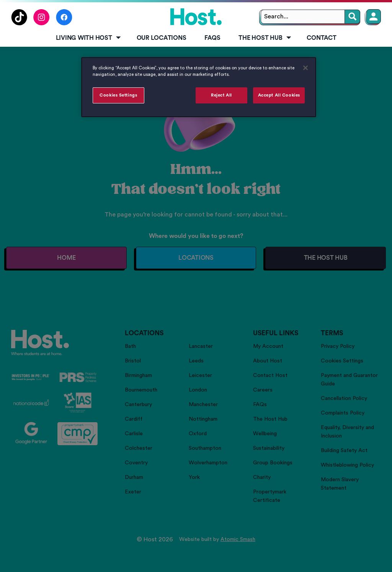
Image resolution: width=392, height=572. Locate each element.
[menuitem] (87, 38)
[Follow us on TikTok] (19, 23)
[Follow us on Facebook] (64, 23)
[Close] (305, 68)
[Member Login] (374, 16)
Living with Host (89, 38)
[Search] (353, 17)
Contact (321, 38)
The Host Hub (265, 38)
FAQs (212, 38)
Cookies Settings (118, 95)
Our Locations (162, 38)
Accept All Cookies (279, 95)
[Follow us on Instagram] (42, 23)
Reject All (221, 95)
